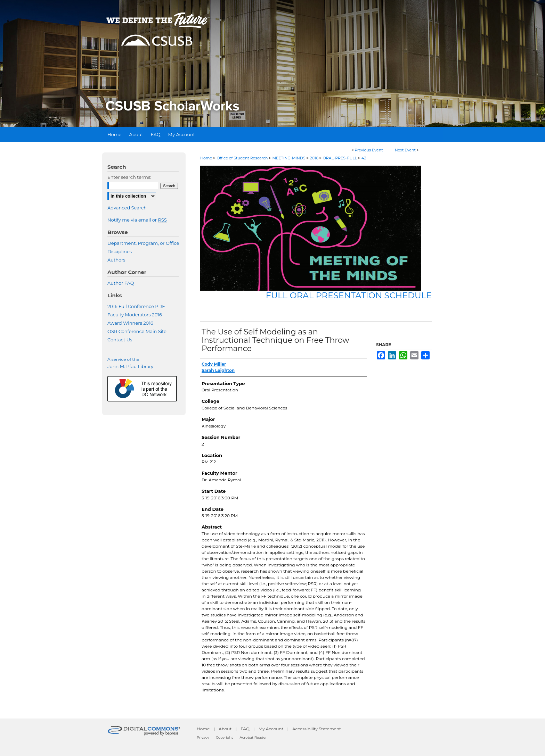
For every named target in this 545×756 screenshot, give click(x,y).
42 (364, 158)
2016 (314, 158)
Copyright (224, 737)
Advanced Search (127, 208)
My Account (271, 729)
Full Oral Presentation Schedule (349, 295)
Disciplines (120, 251)
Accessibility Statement (317, 729)
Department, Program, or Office (143, 243)
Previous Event (369, 150)
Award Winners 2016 (130, 323)
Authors (116, 260)
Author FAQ (121, 283)
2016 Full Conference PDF (136, 306)
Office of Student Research (243, 158)
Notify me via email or (137, 220)
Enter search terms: (129, 177)
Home (206, 158)
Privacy (203, 737)
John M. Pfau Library (130, 366)
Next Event (405, 150)
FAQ (245, 729)
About (225, 729)
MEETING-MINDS (289, 158)
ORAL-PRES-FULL (340, 158)
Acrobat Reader (253, 737)
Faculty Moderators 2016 (135, 315)
